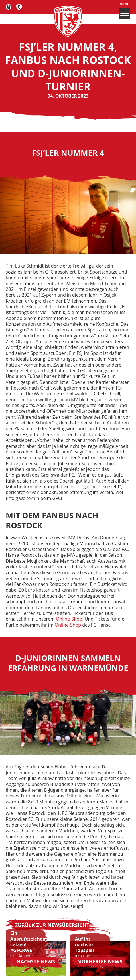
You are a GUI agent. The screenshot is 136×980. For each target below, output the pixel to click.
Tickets (9, 7)
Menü (125, 11)
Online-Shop (69, 619)
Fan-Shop (19, 7)
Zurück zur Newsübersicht (52, 925)
